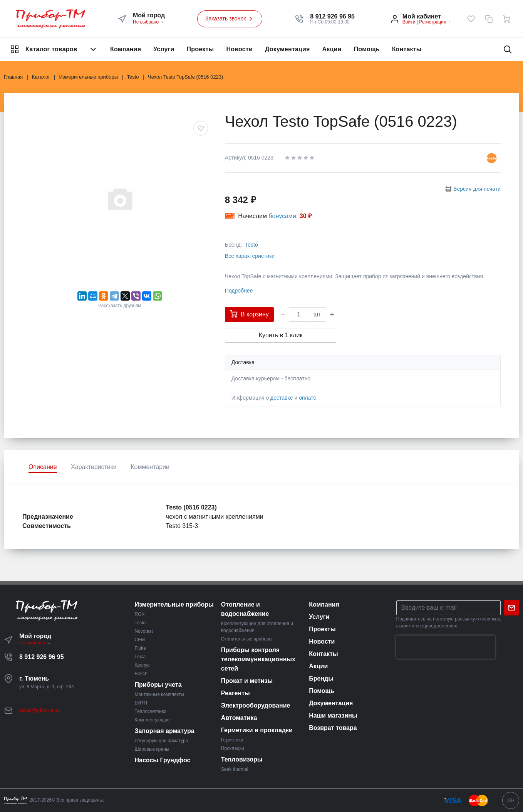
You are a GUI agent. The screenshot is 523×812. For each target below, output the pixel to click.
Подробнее (239, 291)
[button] (332, 17)
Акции (332, 49)
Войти (409, 22)
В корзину (249, 314)
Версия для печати (477, 189)
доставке (282, 398)
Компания (126, 49)
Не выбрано (149, 22)
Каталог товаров (54, 49)
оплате (308, 398)
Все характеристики (250, 256)
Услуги (164, 49)
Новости (239, 49)
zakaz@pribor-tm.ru (40, 710)
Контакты (407, 49)
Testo (251, 245)
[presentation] (446, 647)
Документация (287, 49)
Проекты (200, 49)
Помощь (367, 49)
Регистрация (432, 22)
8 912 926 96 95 (42, 657)
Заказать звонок (230, 19)
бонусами (282, 216)
